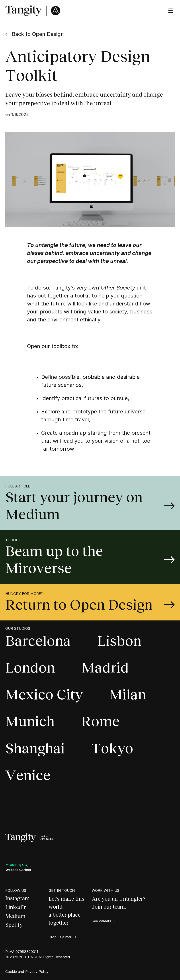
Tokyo (112, 748)
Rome (100, 721)
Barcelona (38, 641)
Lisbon (119, 641)
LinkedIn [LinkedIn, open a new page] (16, 907)
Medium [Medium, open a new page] (15, 916)
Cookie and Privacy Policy (27, 972)
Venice (28, 775)
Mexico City (44, 694)
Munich (30, 721)
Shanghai (35, 748)
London (30, 668)
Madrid (105, 668)
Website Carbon (18, 870)
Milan (128, 694)
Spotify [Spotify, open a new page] (14, 925)
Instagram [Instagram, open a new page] (18, 898)
